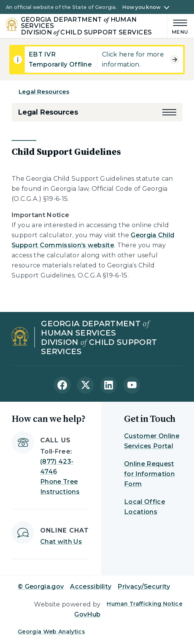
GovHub (87, 614)
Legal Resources (44, 92)
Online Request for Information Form (149, 474)
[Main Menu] (178, 26)
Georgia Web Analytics (51, 632)
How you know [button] (141, 7)
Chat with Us (61, 542)
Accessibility (91, 587)
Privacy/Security (144, 587)
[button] (169, 112)
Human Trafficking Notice (145, 604)
